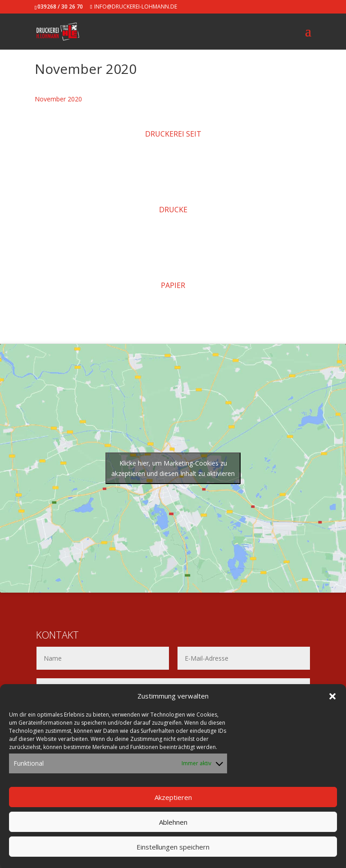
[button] (332, 696)
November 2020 (58, 99)
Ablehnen (173, 822)
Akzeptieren (173, 797)
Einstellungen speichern (173, 847)
